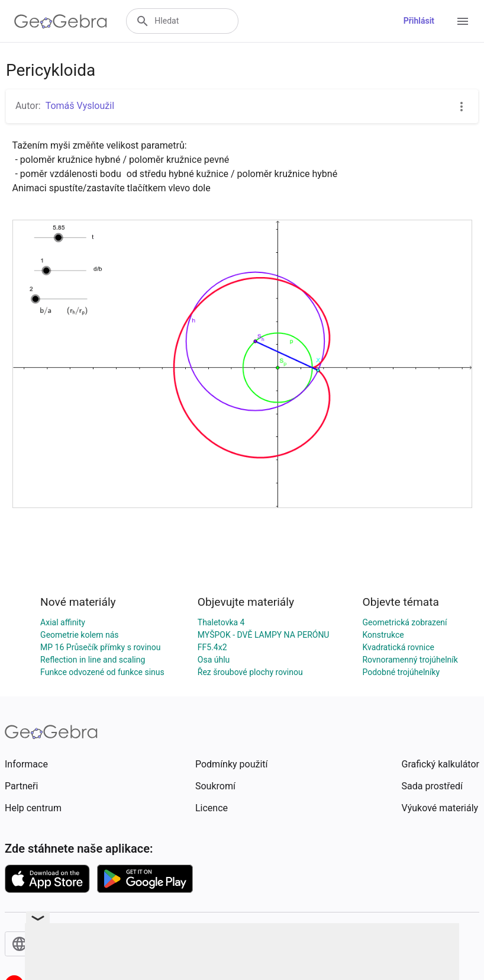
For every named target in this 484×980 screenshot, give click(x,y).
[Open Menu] (463, 21)
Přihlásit (419, 21)
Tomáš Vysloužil (80, 106)
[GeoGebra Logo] (61, 21)
